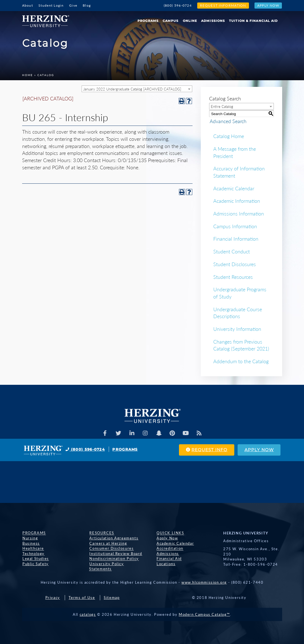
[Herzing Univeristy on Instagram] (145, 433)
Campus (171, 21)
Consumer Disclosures (111, 549)
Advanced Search (228, 121)
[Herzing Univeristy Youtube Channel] (186, 433)
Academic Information (237, 201)
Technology (33, 554)
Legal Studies (35, 559)
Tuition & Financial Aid (253, 21)
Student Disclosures (235, 264)
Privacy (53, 593)
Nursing (30, 538)
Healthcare (33, 549)
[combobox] (137, 89)
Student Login (51, 5)
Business (31, 543)
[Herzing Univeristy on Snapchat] (159, 433)
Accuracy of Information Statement (239, 172)
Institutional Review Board (115, 554)
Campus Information (235, 226)
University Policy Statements (118, 564)
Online (190, 21)
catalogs (88, 609)
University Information (237, 329)
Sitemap (112, 593)
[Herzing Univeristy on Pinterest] (172, 433)
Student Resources (233, 277)
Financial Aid (169, 559)
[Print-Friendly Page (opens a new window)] (182, 101)
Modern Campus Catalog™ (204, 609)
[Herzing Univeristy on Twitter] (118, 433)
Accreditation (170, 549)
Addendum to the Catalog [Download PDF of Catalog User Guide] (241, 361)
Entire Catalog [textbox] (222, 107)
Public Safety (35, 564)
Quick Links (170, 533)
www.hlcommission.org (204, 578)
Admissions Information (239, 214)
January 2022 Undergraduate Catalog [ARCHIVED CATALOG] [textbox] (132, 89)
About (28, 5)
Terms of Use (82, 593)
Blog (87, 5)
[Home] (48, 19)
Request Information (223, 5)
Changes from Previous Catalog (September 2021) (241, 345)
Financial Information (236, 239)
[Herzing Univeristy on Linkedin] (132, 433)
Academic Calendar (234, 188)
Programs (148, 21)
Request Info (206, 450)
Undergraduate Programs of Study (240, 293)
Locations (166, 564)
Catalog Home (229, 136)
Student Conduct (232, 251)
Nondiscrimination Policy (114, 559)
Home (28, 75)
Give (73, 5)
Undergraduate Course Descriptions (238, 313)
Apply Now (268, 5)
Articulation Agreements (114, 538)
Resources (101, 533)
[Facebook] (105, 433)
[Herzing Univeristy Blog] (199, 433)
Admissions (213, 21)
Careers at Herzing (108, 543)
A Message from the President (235, 152)
